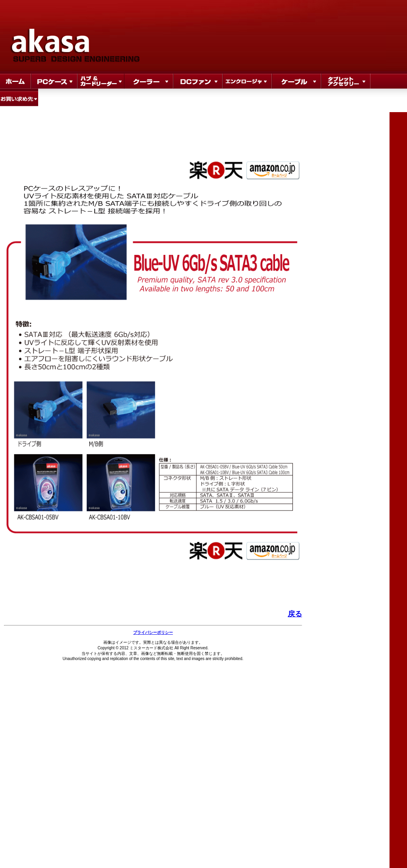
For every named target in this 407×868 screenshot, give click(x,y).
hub (101, 80)
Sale (149, 80)
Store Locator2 (297, 80)
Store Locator (247, 80)
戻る (295, 614)
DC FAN (198, 80)
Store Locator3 (346, 80)
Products (54, 80)
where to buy (19, 97)
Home (16, 80)
